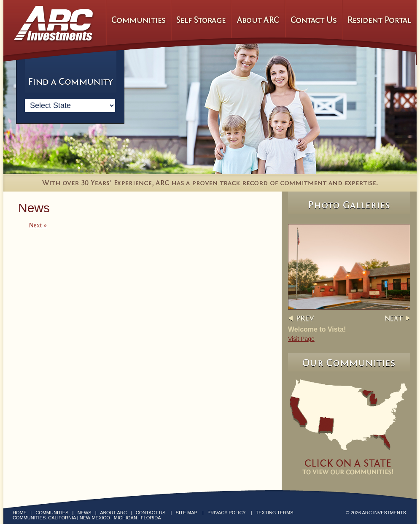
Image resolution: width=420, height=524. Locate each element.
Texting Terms (275, 513)
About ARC (113, 513)
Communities (52, 513)
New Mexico (95, 518)
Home (20, 513)
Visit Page (301, 339)
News (85, 513)
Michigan (125, 518)
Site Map (187, 513)
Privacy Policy (226, 513)
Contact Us (151, 513)
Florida (151, 518)
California (62, 518)
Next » (38, 225)
